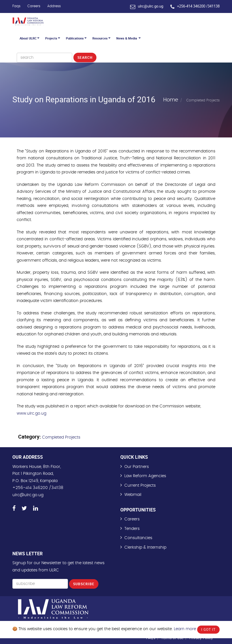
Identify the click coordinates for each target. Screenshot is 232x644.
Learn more (185, 629)
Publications (76, 38)
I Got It (208, 629)
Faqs (16, 6)
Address (54, 6)
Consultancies (138, 538)
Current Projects (140, 486)
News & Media (129, 38)
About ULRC (30, 38)
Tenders (132, 529)
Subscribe (84, 584)
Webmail (133, 495)
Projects (53, 38)
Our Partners (137, 467)
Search (85, 57)
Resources (101, 38)
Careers (34, 6)
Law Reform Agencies (145, 476)
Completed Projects (61, 437)
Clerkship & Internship (145, 547)
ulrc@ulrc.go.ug (151, 6)
